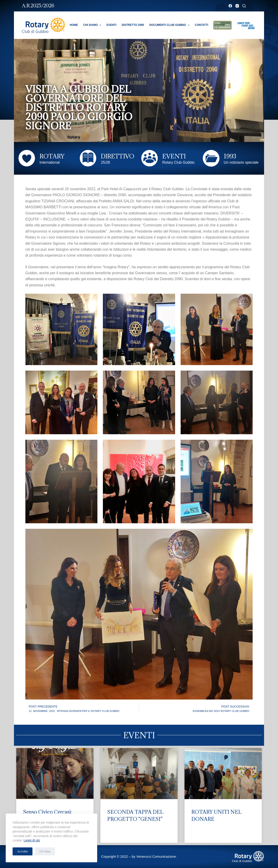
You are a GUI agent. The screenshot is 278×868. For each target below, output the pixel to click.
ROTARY (52, 156)
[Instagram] (237, 6)
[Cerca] (244, 6)
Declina (45, 851)
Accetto (23, 851)
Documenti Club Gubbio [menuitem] (170, 25)
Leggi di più (32, 840)
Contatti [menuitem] (202, 25)
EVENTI (174, 156)
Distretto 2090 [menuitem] (133, 25)
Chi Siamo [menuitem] (93, 25)
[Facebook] (230, 6)
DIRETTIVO (117, 156)
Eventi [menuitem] (111, 25)
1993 (230, 156)
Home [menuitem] (74, 25)
